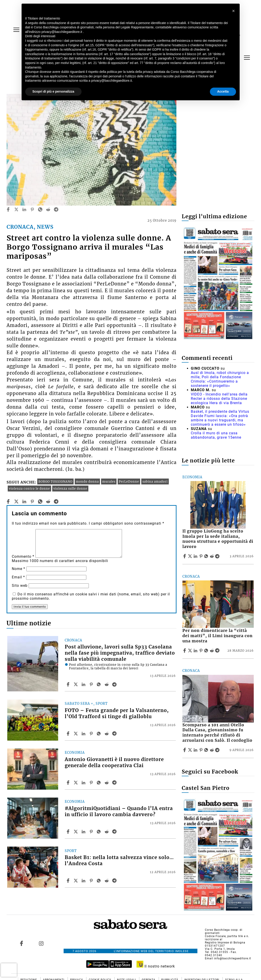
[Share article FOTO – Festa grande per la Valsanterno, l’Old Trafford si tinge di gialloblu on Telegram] (115, 734)
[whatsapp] (40, 209)
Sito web (20, 586)
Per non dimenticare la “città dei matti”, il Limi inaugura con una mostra (217, 636)
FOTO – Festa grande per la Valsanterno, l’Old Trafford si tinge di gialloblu (117, 714)
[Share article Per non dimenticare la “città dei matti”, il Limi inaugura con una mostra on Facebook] (185, 651)
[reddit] (48, 209)
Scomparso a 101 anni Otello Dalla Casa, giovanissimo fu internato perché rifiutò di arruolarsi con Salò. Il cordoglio (217, 733)
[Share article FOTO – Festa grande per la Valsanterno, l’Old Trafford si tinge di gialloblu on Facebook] (69, 734)
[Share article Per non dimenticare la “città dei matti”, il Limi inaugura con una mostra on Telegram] (218, 651)
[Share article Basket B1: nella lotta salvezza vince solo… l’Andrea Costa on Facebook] (69, 881)
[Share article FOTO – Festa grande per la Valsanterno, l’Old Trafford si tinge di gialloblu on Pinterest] (92, 734)
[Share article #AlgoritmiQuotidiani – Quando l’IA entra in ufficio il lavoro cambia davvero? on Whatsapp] (99, 832)
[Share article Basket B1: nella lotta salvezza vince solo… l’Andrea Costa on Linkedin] (84, 881)
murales (109, 481)
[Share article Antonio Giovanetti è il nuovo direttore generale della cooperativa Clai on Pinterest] (92, 783)
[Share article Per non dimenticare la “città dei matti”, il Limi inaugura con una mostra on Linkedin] (196, 651)
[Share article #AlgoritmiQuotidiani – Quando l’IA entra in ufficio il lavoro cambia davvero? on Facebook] (69, 832)
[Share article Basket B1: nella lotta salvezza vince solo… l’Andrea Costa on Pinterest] (92, 881)
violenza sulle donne (70, 489)
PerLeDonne (129, 481)
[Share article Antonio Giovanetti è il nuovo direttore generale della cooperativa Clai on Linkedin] (84, 783)
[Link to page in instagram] (41, 943)
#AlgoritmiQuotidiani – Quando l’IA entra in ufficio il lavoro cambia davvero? (119, 812)
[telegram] (56, 209)
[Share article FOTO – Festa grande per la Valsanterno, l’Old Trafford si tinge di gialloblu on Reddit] (107, 734)
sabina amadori (155, 481)
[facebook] (8, 209)
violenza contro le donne (29, 489)
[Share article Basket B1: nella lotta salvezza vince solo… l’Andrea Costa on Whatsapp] (99, 881)
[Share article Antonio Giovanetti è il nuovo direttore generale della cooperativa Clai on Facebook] (69, 783)
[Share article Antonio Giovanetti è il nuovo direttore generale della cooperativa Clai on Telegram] (115, 783)
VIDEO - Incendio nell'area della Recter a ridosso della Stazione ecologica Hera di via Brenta (219, 399)
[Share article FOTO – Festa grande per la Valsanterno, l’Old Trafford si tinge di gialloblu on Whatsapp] (99, 734)
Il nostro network (156, 966)
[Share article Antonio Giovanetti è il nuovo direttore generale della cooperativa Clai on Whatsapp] (99, 783)
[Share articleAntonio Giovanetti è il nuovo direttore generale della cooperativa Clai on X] (76, 783)
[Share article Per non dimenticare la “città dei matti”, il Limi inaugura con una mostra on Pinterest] (201, 651)
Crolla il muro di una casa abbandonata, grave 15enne (216, 435)
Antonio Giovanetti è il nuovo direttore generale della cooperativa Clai (114, 763)
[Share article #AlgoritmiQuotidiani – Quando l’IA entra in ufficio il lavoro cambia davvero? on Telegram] (115, 832)
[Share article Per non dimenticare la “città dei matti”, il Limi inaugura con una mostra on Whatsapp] (207, 651)
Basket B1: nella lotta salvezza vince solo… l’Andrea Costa (119, 861)
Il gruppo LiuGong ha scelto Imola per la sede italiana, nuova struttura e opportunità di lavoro (218, 539)
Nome (19, 569)
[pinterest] (32, 209)
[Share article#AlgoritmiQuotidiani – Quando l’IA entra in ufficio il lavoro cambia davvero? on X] (76, 832)
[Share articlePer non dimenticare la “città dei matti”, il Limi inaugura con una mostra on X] (191, 651)
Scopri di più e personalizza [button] (53, 91)
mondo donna (87, 481)
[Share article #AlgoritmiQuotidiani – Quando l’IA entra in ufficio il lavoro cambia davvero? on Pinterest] (92, 832)
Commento (23, 556)
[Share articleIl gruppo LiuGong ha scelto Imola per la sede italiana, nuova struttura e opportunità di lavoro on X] (191, 556)
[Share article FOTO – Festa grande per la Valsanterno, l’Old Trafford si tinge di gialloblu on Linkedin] (84, 734)
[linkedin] (24, 209)
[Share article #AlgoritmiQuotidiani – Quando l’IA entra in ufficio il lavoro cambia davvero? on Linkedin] (84, 832)
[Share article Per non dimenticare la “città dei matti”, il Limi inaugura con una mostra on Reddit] (212, 651)
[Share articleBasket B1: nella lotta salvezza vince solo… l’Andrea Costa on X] (76, 881)
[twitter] (16, 209)
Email (18, 577)
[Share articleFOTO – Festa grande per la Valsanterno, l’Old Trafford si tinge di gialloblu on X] (76, 734)
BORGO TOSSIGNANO (55, 481)
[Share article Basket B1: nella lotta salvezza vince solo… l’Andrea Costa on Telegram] (115, 881)
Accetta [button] (223, 91)
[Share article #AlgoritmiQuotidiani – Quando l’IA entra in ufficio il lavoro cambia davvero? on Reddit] (107, 832)
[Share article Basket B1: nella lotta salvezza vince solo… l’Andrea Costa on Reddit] (107, 881)
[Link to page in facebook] (21, 943)
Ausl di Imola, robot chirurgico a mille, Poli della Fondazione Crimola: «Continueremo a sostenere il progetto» (220, 379)
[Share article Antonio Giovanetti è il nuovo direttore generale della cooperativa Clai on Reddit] (107, 783)
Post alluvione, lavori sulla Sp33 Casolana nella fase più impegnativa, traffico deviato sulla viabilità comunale (120, 653)
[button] (234, 11)
